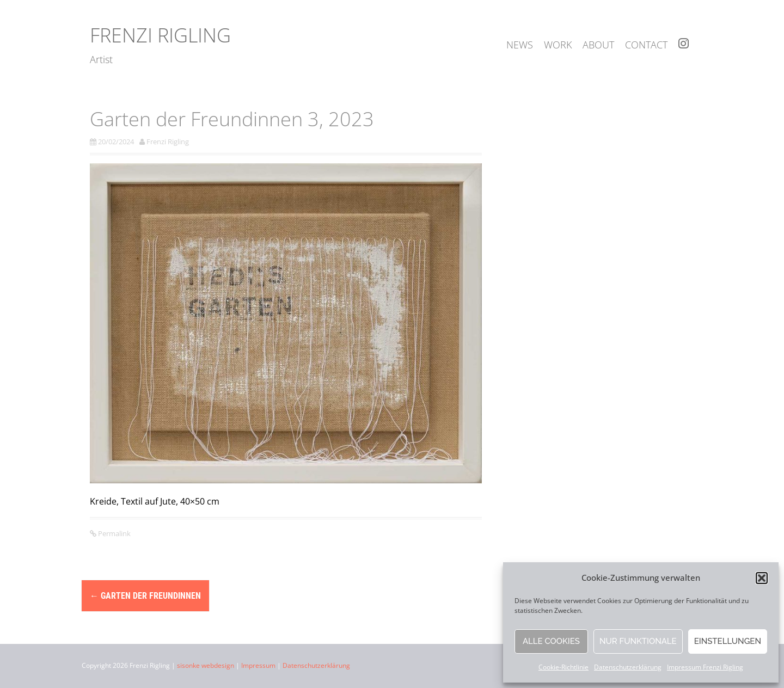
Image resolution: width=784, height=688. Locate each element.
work (558, 45)
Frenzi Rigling (160, 35)
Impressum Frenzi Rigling (705, 667)
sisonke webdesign (206, 665)
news (520, 45)
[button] (762, 578)
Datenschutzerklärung (628, 667)
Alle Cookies (551, 641)
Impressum (258, 665)
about (598, 45)
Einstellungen (728, 641)
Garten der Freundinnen (145, 596)
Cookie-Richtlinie (563, 667)
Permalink (114, 533)
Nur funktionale (638, 641)
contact (646, 45)
